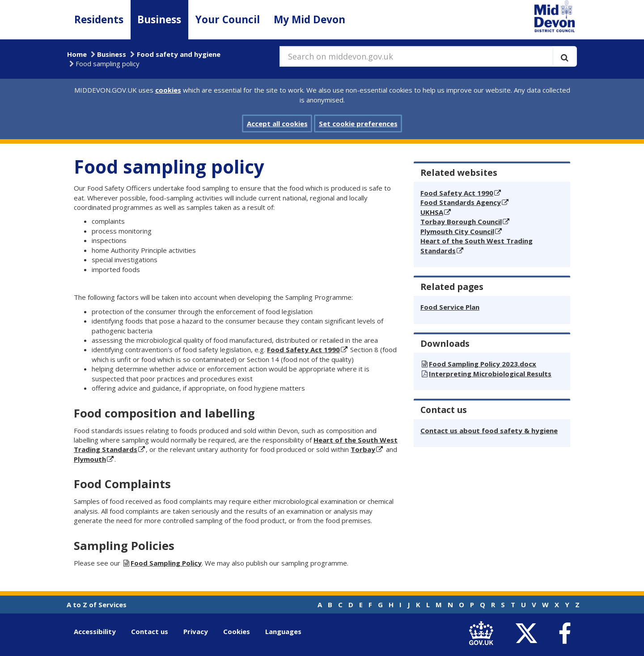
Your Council (228, 19)
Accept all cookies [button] (277, 124)
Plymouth (90, 459)
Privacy (196, 631)
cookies (168, 90)
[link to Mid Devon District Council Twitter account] (528, 633)
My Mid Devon (309, 19)
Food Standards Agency (461, 202)
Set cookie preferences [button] (358, 124)
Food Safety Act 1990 (303, 349)
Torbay (363, 449)
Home (77, 54)
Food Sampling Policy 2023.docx (483, 364)
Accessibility (95, 631)
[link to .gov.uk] (483, 633)
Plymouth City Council (457, 231)
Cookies (237, 631)
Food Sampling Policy (166, 563)
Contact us (150, 631)
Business (159, 19)
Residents (99, 19)
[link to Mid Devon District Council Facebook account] (564, 634)
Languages (283, 631)
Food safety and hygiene (179, 54)
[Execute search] (565, 56)
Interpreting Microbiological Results (490, 374)
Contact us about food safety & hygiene (489, 430)
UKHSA (432, 212)
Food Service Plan (450, 307)
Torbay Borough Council (461, 222)
